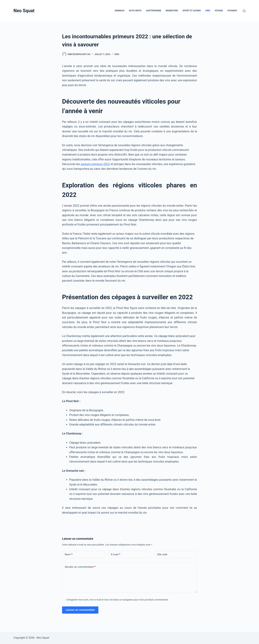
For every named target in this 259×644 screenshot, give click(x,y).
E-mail (116, 555)
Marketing (172, 11)
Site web (162, 554)
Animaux (119, 11)
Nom (69, 555)
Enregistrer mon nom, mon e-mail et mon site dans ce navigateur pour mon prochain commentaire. (118, 600)
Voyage (219, 11)
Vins (208, 11)
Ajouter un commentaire (80, 567)
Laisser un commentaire (80, 610)
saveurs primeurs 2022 (95, 164)
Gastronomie (154, 11)
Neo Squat (24, 11)
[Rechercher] (244, 11)
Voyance (232, 11)
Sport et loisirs (192, 11)
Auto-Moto (135, 11)
